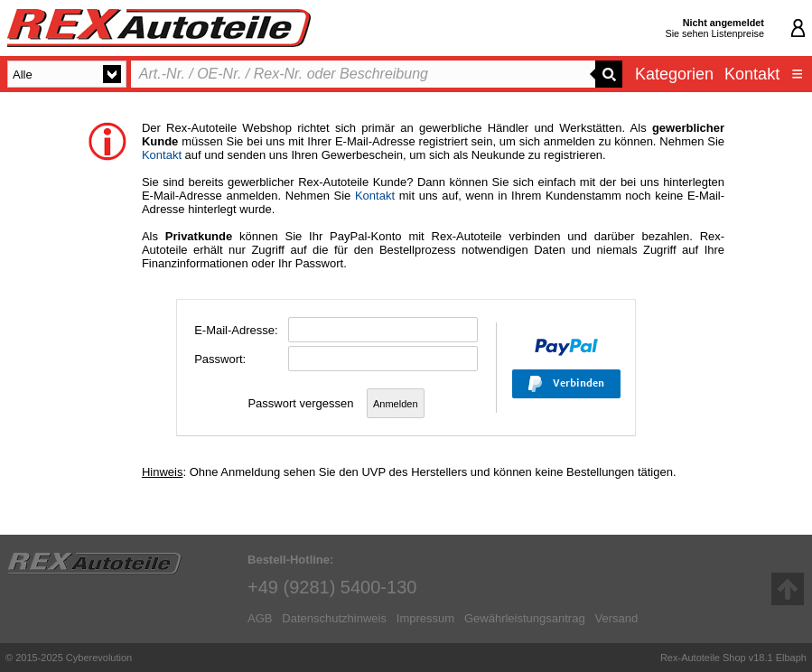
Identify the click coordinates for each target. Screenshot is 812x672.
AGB (260, 618)
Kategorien (674, 74)
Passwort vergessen (300, 403)
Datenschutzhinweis (334, 618)
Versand (616, 618)
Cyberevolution (99, 658)
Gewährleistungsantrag (525, 618)
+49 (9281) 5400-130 (332, 587)
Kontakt (752, 74)
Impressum (425, 618)
